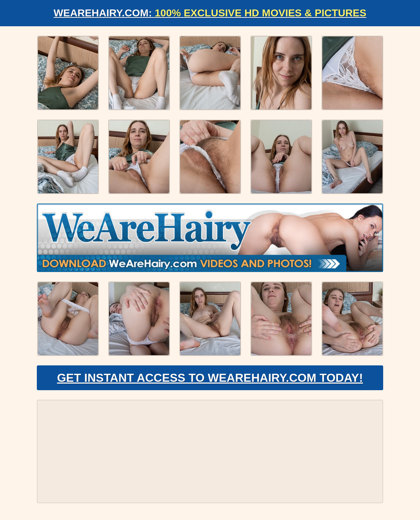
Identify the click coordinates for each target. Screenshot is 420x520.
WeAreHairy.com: (210, 13)
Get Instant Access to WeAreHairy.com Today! (210, 378)
